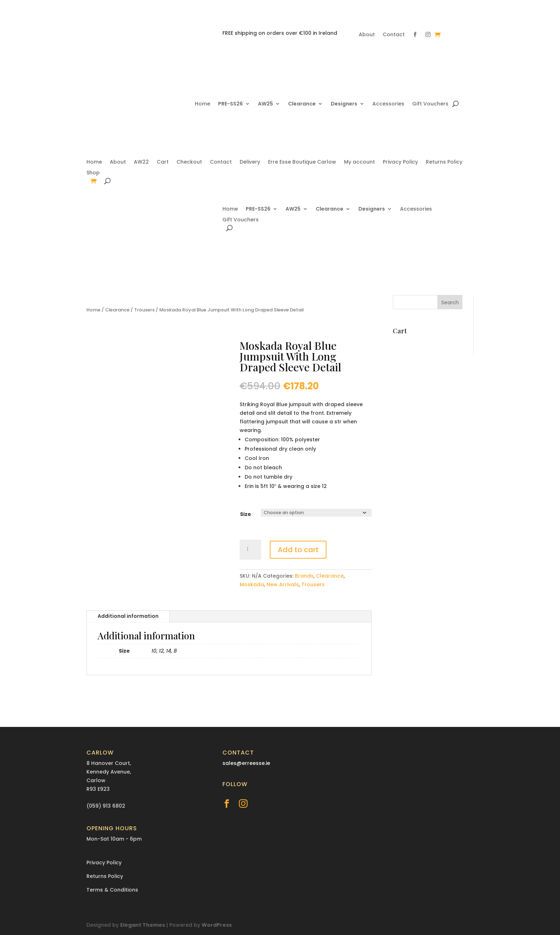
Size (246, 514)
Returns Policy (444, 162)
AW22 (141, 162)
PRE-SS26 (230, 104)
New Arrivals (283, 584)
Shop (93, 173)
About (367, 35)
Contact (394, 35)
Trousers (144, 310)
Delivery (250, 162)
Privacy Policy (400, 162)
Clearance (302, 104)
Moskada (252, 584)
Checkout (189, 162)
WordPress (217, 925)
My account (359, 162)
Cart (163, 162)
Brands (304, 576)
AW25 (265, 104)
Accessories (388, 104)
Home (203, 104)
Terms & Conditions (112, 890)
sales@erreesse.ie (110, 33)
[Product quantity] (250, 550)
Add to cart (298, 550)
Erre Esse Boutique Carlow (302, 162)
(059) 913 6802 (158, 33)
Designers (344, 104)
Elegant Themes (143, 925)
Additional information (128, 616)
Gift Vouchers (430, 104)
